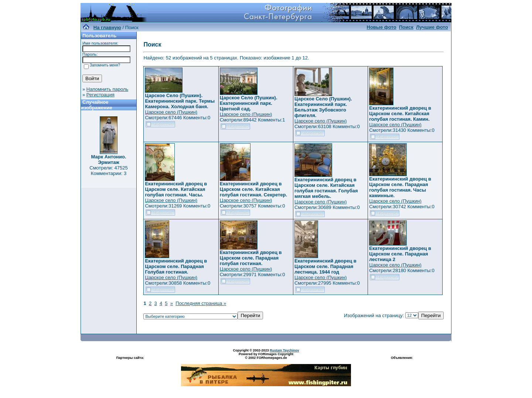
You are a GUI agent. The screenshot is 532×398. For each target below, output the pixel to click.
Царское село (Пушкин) (171, 112)
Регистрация (100, 95)
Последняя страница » (201, 303)
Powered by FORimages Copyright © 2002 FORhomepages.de (266, 356)
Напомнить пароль (107, 89)
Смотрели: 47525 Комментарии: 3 (108, 171)
